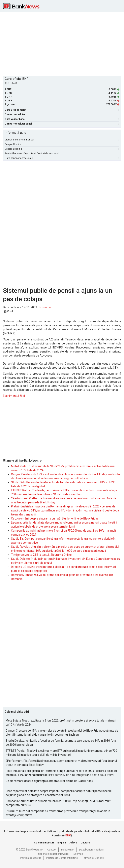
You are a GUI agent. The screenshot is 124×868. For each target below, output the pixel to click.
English (62, 843)
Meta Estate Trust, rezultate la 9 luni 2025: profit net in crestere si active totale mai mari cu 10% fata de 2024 (61, 723)
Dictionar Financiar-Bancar (62, 140)
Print (9, 311)
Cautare (85, 843)
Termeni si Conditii (93, 858)
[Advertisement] (64, 43)
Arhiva (73, 843)
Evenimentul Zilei (14, 396)
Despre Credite (62, 144)
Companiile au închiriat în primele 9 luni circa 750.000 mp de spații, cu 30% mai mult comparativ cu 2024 (58, 803)
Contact (52, 850)
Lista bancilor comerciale (62, 158)
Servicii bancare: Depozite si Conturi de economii (62, 154)
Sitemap (78, 854)
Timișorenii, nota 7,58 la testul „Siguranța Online (41, 555)
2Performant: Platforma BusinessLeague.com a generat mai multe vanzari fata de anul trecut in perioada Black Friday (61, 763)
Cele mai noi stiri (44, 843)
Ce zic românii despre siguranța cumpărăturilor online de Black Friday (55, 519)
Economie (45, 307)
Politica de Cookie (31, 858)
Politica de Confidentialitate (62, 858)
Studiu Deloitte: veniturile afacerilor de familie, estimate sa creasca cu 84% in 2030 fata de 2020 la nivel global (61, 743)
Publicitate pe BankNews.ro (53, 854)
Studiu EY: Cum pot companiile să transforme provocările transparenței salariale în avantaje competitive (58, 813)
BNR (68, 835)
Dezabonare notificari (92, 850)
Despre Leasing (62, 149)
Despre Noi (68, 850)
